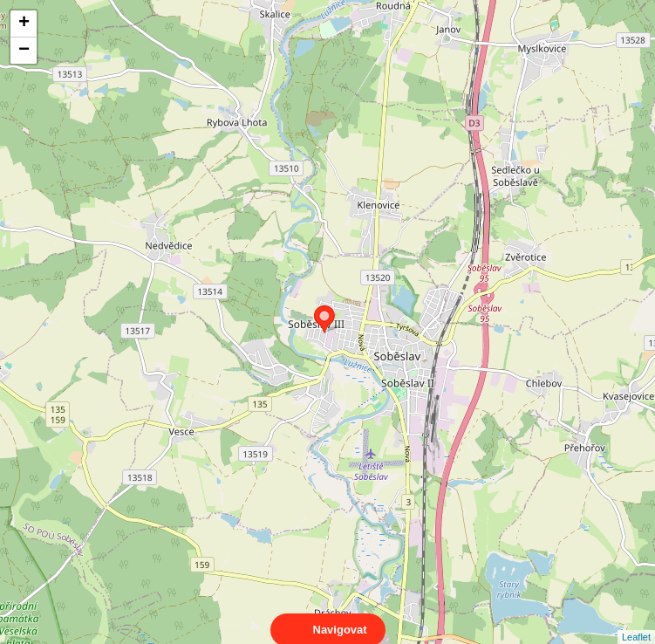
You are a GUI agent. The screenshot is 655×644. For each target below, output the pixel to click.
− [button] (24, 51)
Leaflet (636, 621)
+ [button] (24, 24)
